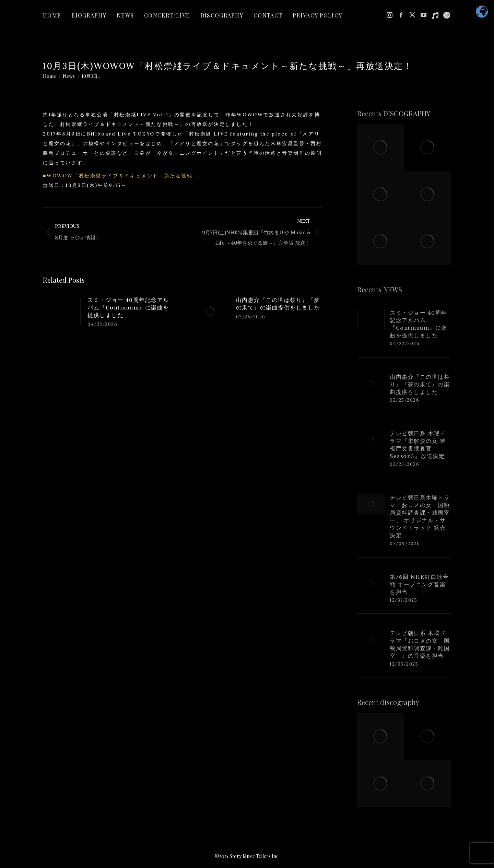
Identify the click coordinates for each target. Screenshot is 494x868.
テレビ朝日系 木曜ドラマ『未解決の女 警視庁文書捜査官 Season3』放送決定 (418, 445)
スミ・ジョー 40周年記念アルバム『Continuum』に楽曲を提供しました (128, 307)
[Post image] (62, 312)
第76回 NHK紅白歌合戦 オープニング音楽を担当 (419, 584)
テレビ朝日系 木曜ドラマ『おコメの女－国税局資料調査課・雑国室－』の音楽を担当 (420, 644)
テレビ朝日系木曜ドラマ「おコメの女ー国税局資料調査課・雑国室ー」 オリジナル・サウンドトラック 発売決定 (420, 516)
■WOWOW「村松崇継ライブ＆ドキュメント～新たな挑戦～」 (123, 176)
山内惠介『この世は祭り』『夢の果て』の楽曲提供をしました (278, 304)
